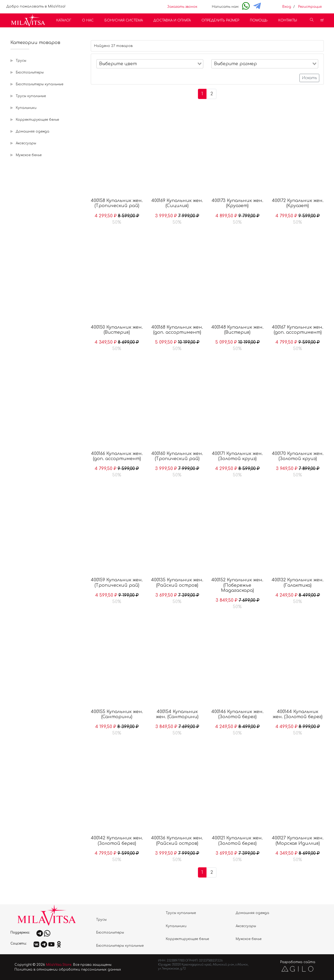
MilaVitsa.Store (59, 965)
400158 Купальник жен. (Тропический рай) (117, 203)
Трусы (21, 61)
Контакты (288, 20)
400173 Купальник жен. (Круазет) (237, 203)
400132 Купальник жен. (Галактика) (298, 583)
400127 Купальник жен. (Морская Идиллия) (298, 841)
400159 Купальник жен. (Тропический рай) (117, 583)
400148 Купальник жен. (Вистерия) (237, 330)
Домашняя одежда (33, 131)
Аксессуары (26, 143)
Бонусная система (124, 20)
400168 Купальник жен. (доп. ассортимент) (177, 330)
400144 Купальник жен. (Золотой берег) (298, 714)
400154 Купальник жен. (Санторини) (177, 714)
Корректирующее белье (37, 120)
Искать (309, 78)
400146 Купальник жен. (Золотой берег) (237, 714)
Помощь (259, 20)
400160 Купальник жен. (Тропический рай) (177, 456)
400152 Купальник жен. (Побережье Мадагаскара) (237, 585)
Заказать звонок (182, 7)
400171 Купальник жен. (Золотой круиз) (237, 456)
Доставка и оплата (172, 20)
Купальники (26, 108)
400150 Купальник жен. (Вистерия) (117, 330)
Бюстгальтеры (30, 72)
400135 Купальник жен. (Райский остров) (177, 583)
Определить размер (220, 20)
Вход (287, 7)
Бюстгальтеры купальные (40, 84)
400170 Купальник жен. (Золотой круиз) (298, 456)
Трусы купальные (31, 96)
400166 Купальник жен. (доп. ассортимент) (117, 456)
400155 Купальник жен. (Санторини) (117, 714)
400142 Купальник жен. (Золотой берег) (117, 841)
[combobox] (150, 64)
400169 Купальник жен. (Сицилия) (177, 203)
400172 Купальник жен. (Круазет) (298, 203)
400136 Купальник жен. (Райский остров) (177, 841)
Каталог (64, 20)
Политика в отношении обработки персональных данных (68, 970)
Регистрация (310, 7)
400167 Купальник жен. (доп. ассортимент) (298, 330)
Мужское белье (29, 155)
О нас (88, 20)
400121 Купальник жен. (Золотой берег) (237, 841)
